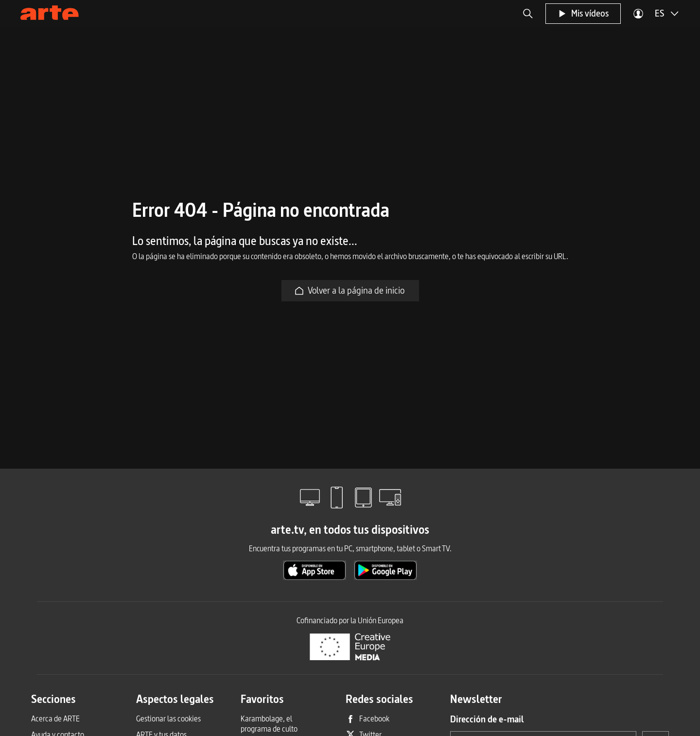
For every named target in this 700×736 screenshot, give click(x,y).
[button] (528, 14)
